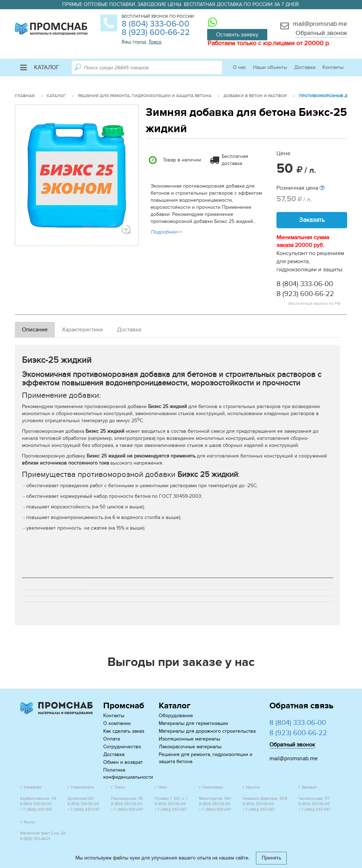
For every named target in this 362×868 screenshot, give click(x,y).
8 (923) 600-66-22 (156, 32)
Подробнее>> (166, 232)
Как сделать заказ (124, 731)
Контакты (333, 67)
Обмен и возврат (123, 762)
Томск (155, 42)
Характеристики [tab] (82, 330)
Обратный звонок (321, 33)
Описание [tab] (35, 330)
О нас (240, 67)
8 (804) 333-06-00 (156, 24)
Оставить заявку (237, 35)
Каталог (40, 67)
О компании (117, 723)
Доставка (305, 67)
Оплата (112, 739)
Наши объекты (270, 67)
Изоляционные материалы (189, 739)
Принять (271, 858)
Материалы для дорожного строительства (207, 731)
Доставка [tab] (129, 330)
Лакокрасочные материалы (190, 747)
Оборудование (176, 716)
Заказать (312, 220)
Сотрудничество (122, 747)
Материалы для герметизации (193, 723)
